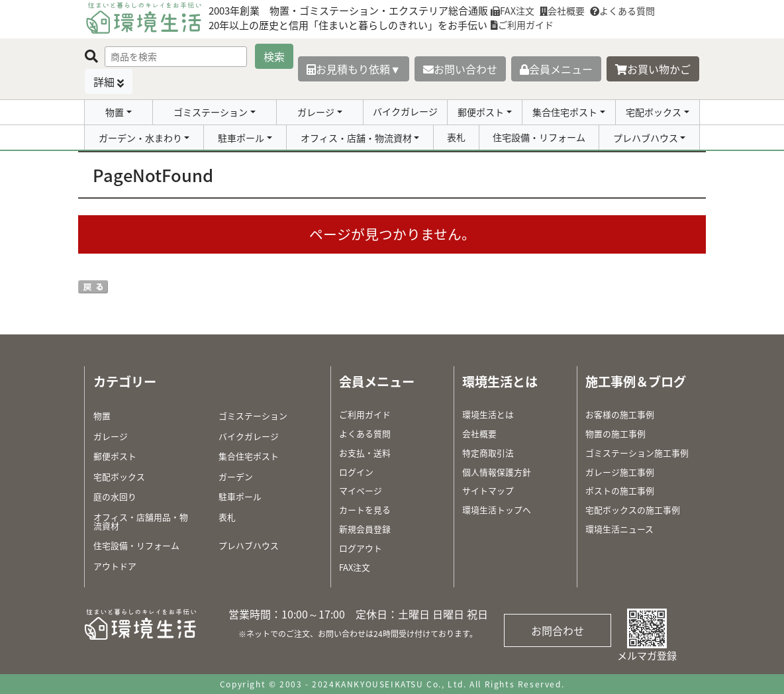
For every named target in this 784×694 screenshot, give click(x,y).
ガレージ (316, 112)
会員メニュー (556, 69)
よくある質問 (622, 11)
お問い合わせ (460, 69)
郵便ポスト (481, 112)
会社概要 (562, 11)
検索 (274, 56)
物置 (115, 112)
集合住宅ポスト (565, 112)
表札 (456, 137)
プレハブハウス (646, 138)
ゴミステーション (211, 112)
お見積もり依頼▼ (354, 69)
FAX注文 (513, 11)
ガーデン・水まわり (140, 138)
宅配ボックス (654, 112)
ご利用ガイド (522, 25)
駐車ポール (241, 138)
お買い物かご (653, 69)
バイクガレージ (405, 111)
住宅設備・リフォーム (539, 137)
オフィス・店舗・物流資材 (356, 138)
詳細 (104, 81)
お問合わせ (558, 630)
